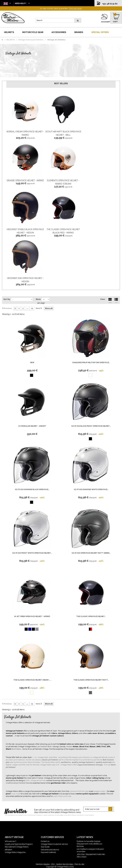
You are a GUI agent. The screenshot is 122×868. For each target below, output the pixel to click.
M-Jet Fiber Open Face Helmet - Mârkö (32, 616)
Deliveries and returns (50, 850)
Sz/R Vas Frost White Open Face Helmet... (32, 553)
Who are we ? (10, 841)
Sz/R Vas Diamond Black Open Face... (32, 489)
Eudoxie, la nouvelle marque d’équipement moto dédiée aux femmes (90, 844)
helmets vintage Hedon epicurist (46, 765)
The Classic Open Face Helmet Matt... (91, 680)
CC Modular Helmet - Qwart (32, 426)
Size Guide (45, 847)
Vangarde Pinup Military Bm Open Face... (91, 363)
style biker (53, 757)
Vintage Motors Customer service (54, 844)
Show (38, 299)
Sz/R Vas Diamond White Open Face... (91, 489)
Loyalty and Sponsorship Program (19, 844)
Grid (110, 300)
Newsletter (16, 812)
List (116, 300)
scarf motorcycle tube (62, 796)
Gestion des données (65, 864)
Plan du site (79, 864)
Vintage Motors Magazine (15, 852)
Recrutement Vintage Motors (17, 847)
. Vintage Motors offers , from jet (85, 765)
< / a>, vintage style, (40, 757)
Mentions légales (43, 864)
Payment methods (48, 852)
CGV (53, 864)
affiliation (8, 850)
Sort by (7, 299)
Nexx (19, 749)
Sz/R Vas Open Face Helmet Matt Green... (91, 553)
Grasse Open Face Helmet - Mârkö (25, 180)
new (32, 363)
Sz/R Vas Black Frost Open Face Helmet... (91, 426)
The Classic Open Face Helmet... (91, 616)
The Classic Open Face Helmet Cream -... (32, 680)
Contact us (45, 841)
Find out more (75, 8)
